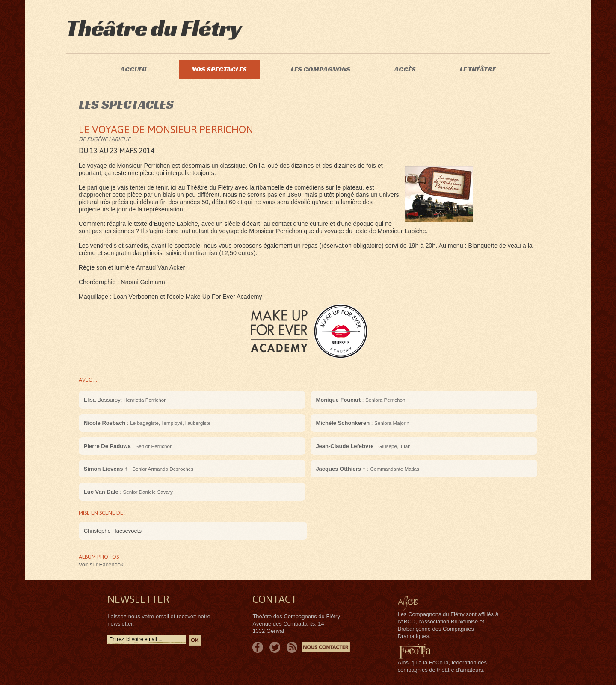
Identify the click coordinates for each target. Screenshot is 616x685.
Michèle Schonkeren (343, 423)
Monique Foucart (338, 400)
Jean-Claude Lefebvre (345, 446)
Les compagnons (321, 69)
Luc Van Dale (101, 492)
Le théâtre (478, 69)
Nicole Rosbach (105, 423)
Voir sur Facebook (101, 565)
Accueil (134, 69)
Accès (405, 69)
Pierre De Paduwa (107, 446)
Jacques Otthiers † (341, 469)
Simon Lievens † (106, 469)
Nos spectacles (219, 69)
